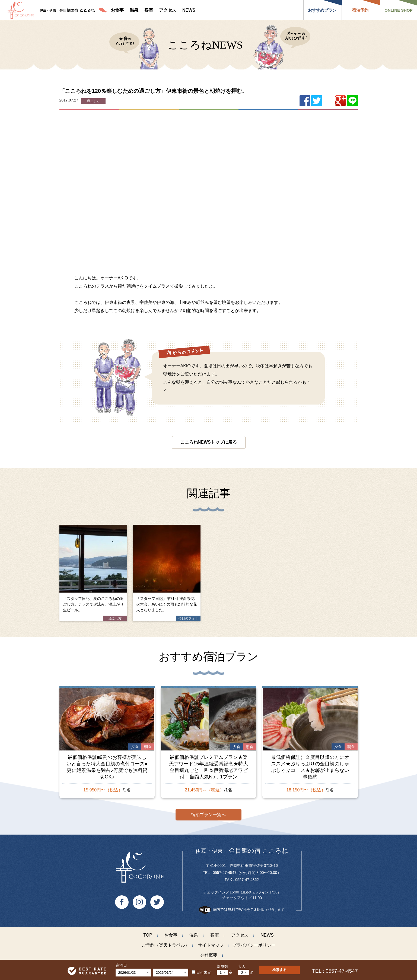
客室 (215, 935)
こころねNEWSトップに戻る (209, 442)
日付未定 (202, 972)
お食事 (171, 935)
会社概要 (209, 955)
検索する (279, 970)
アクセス (240, 935)
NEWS (267, 935)
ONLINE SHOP (398, 10)
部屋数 (222, 966)
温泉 (194, 935)
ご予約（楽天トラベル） (165, 945)
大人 (242, 966)
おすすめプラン (322, 10)
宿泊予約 (360, 10)
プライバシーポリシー (254, 945)
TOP (148, 935)
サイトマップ (211, 945)
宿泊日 (121, 965)
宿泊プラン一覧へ (209, 814)
